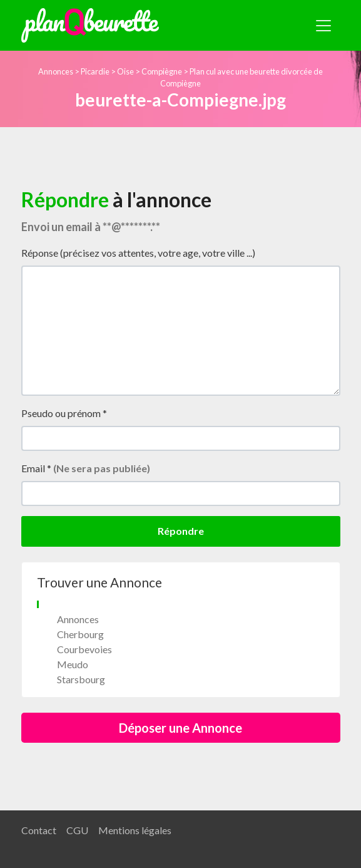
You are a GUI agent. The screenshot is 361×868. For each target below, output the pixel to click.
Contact (39, 830)
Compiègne (162, 71)
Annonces (56, 71)
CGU (77, 830)
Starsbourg (81, 679)
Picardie (95, 71)
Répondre (181, 531)
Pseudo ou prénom (64, 413)
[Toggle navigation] (323, 26)
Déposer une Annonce (181, 728)
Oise (125, 71)
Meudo (73, 664)
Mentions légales (135, 830)
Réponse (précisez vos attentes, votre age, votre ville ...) (138, 253)
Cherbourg (80, 634)
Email (86, 468)
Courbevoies (84, 649)
